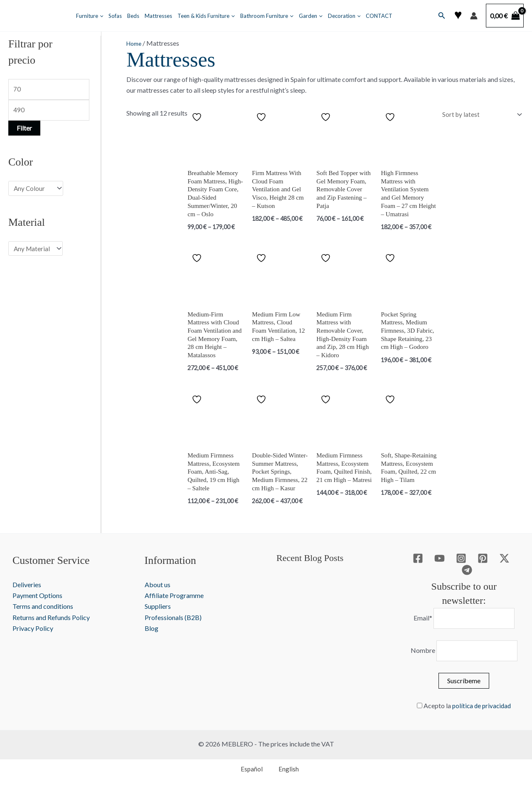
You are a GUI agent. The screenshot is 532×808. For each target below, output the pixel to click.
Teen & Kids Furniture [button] (206, 16)
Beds (133, 16)
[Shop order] (479, 115)
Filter (24, 130)
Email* (421, 634)
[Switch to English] (285, 786)
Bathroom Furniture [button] (267, 16)
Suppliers (158, 621)
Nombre (421, 667)
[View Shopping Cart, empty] (505, 16)
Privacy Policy (33, 644)
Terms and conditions (43, 621)
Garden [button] (311, 16)
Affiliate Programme (174, 611)
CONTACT (379, 16)
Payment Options (37, 611)
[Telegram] (467, 585)
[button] (100, 16)
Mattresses (158, 16)
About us (158, 600)
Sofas (115, 16)
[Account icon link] (474, 16)
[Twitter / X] (504, 574)
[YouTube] (440, 574)
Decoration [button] (344, 16)
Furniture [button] (90, 16)
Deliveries (27, 600)
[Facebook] (418, 574)
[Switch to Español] (248, 786)
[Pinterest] (483, 574)
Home (135, 43)
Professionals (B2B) (173, 633)
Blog (151, 644)
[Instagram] (461, 574)
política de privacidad (482, 723)
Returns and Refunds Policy (51, 633)
